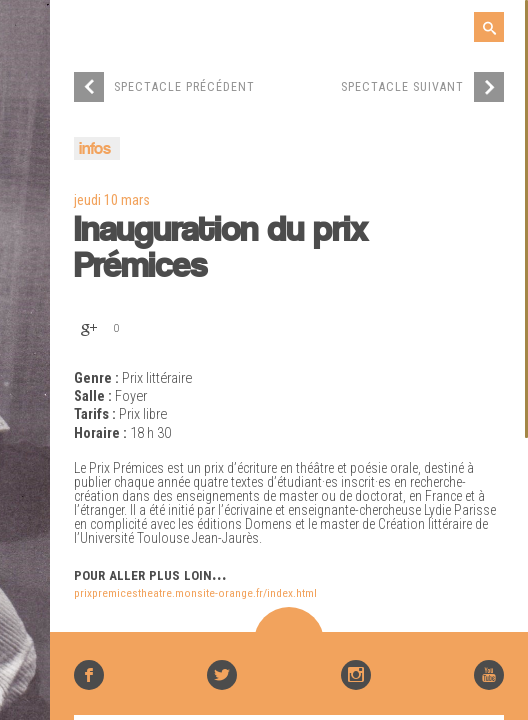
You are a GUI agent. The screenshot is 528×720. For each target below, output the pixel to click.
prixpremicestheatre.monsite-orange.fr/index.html (195, 593)
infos (95, 149)
